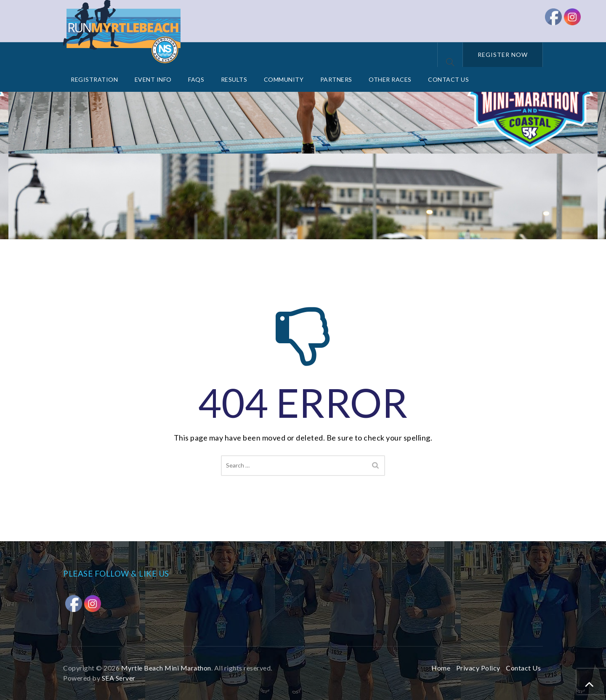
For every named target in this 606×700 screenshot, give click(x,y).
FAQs (196, 79)
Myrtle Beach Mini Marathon (166, 668)
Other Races (390, 79)
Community (284, 79)
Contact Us (448, 79)
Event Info (153, 79)
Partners (336, 79)
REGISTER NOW (503, 55)
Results (234, 79)
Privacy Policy (478, 668)
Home (441, 668)
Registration (94, 79)
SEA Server (119, 678)
